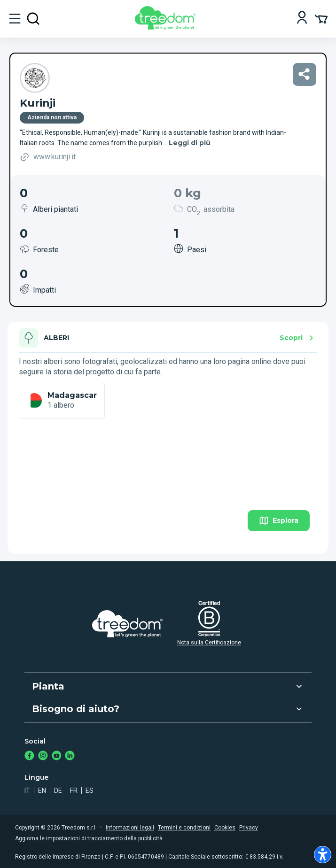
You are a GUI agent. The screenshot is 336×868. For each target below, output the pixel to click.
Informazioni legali (130, 828)
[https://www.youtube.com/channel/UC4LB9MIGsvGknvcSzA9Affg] (57, 756)
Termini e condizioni (184, 828)
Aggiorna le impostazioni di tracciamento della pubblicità (89, 838)
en (42, 790)
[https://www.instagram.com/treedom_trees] (43, 756)
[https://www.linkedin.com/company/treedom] (70, 756)
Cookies (225, 828)
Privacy (249, 828)
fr (74, 790)
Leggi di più (190, 143)
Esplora (279, 521)
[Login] (302, 19)
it (27, 790)
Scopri (298, 338)
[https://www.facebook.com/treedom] (29, 756)
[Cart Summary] (321, 18)
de (58, 790)
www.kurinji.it (48, 157)
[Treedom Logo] (167, 27)
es (90, 790)
